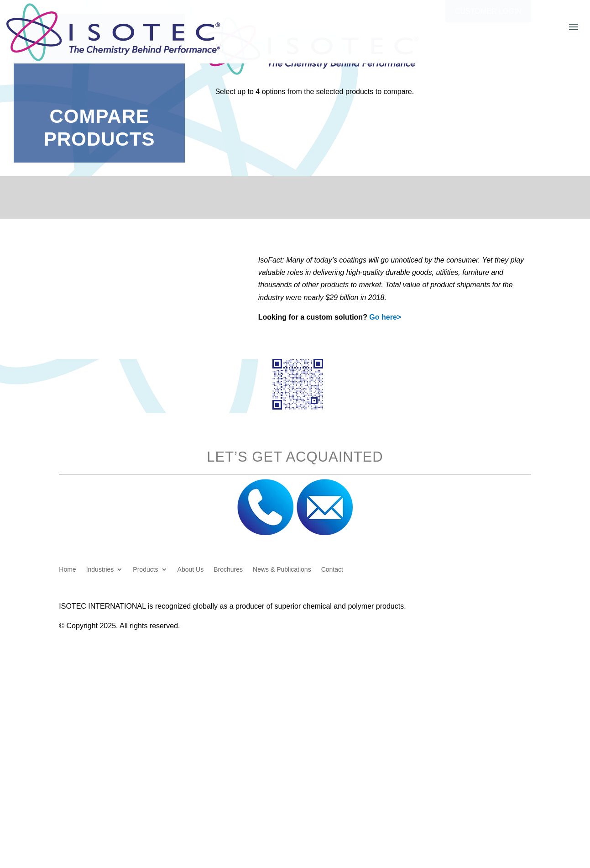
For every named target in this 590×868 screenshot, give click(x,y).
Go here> (385, 317)
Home (67, 570)
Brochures (228, 570)
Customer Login (488, 11)
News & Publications (282, 570)
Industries (100, 570)
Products (145, 570)
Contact (332, 570)
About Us (191, 570)
